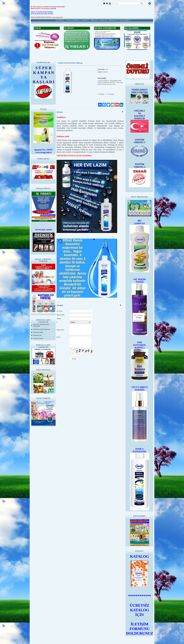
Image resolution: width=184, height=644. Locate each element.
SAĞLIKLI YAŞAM (38, 338)
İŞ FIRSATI (84, 20)
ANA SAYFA (59, 20)
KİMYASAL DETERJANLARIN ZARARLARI (41, 325)
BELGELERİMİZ (124, 20)
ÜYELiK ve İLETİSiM (72, 20)
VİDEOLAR (94, 20)
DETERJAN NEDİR (38, 332)
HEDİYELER (113, 20)
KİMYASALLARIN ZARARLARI (42, 329)
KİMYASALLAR (37, 335)
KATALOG (103, 20)
